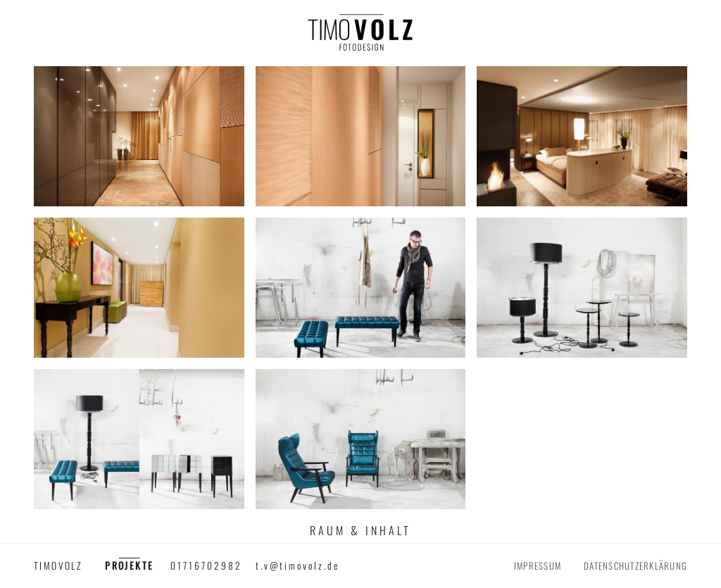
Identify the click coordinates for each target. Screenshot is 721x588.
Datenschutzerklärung (635, 565)
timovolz (58, 565)
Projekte (129, 565)
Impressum (538, 565)
